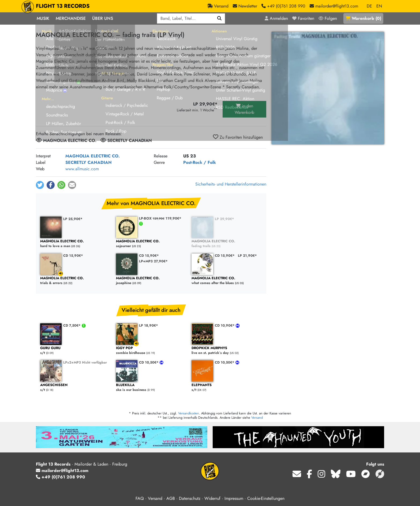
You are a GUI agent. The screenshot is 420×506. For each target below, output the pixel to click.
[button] (40, 185)
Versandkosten (189, 413)
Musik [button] (43, 18)
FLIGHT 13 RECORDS (63, 6)
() (363, 18)
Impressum (234, 498)
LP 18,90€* (149, 325)
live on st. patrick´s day (227, 351)
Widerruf (212, 498)
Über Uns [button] (103, 18)
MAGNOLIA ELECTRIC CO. (93, 156)
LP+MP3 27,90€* (153, 261)
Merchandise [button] (71, 18)
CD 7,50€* (72, 325)
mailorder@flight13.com (62, 471)
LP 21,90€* (247, 256)
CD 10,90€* (225, 325)
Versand (257, 418)
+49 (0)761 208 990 (61, 477)
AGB (171, 498)
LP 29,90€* (224, 219)
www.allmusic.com (82, 169)
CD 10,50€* (149, 362)
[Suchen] (220, 18)
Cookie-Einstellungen (266, 498)
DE (369, 6)
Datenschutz (190, 498)
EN (379, 6)
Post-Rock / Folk (200, 162)
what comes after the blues (227, 281)
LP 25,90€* (73, 219)
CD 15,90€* (73, 256)
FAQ (140, 498)
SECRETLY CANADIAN (89, 162)
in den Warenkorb (244, 109)
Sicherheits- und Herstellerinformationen (231, 184)
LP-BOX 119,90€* (160, 218)
